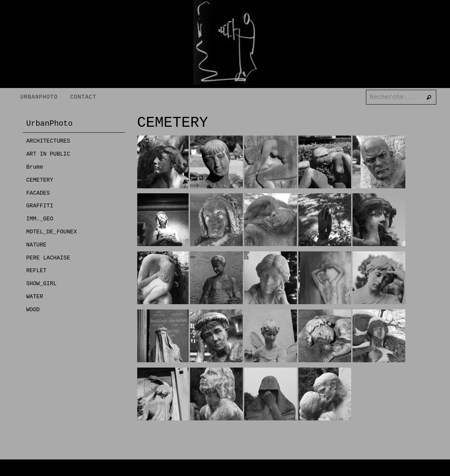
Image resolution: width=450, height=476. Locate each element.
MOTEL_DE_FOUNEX (52, 232)
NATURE (37, 245)
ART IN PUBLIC (48, 154)
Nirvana (229, 470)
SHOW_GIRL (42, 284)
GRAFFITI (40, 206)
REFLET (37, 271)
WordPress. (261, 470)
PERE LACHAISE (48, 258)
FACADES (38, 193)
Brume (35, 167)
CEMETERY (40, 180)
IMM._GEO (40, 219)
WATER (35, 297)
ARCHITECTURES (48, 141)
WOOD (33, 310)
